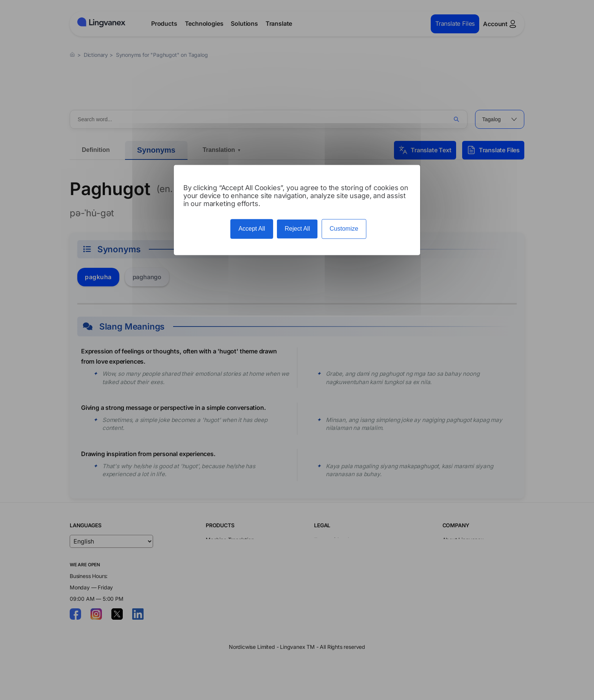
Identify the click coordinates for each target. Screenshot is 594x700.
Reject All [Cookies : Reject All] (297, 229)
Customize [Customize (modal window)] (344, 229)
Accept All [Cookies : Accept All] (252, 229)
